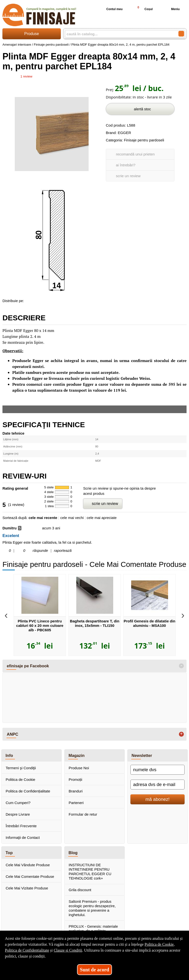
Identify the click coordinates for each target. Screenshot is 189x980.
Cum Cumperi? (18, 803)
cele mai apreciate (102, 518)
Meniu (171, 9)
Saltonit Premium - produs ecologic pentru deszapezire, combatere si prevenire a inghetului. (92, 908)
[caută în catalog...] (120, 34)
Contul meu (110, 9)
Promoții (75, 779)
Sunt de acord (95, 970)
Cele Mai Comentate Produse (30, 876)
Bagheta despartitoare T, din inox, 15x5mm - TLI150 (95, 623)
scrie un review (128, 176)
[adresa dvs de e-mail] (157, 785)
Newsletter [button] (142, 755)
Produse (32, 34)
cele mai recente (43, 518)
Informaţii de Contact (23, 837)
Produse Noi (79, 768)
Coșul (143, 9)
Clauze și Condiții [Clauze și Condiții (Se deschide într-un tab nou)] (68, 950)
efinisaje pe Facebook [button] (28, 666)
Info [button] (9, 755)
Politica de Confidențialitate (28, 791)
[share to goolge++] (39, 300)
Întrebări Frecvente (21, 826)
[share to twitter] (49, 300)
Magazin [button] (77, 755)
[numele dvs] (157, 770)
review (26, 76)
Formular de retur (83, 814)
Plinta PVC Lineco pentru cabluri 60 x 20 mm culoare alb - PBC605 (40, 625)
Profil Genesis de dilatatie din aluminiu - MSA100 (149, 623)
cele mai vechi (72, 518)
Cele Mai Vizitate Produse (27, 888)
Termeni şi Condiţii (21, 768)
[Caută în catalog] (181, 34)
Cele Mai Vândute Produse (28, 865)
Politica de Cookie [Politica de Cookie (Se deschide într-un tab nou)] (159, 944)
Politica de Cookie (20, 779)
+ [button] (181, 734)
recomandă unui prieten (135, 154)
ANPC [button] (13, 734)
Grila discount (80, 890)
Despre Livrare (18, 814)
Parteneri (76, 803)
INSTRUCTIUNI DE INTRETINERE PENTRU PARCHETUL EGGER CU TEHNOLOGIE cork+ (90, 872)
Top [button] (9, 853)
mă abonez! (157, 799)
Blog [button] (73, 853)
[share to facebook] (29, 300)
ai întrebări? (126, 165)
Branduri (76, 791)
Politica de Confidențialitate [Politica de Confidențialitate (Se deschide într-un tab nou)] (27, 950)
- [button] (181, 666)
